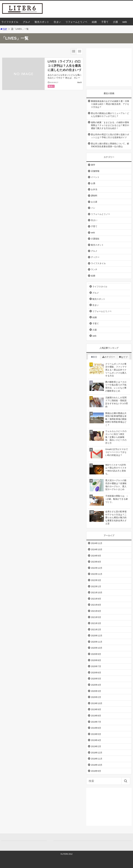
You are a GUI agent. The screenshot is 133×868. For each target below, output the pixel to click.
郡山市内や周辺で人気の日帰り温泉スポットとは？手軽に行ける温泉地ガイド (110, 136)
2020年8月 (96, 660)
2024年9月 (96, 556)
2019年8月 (96, 716)
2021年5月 (96, 617)
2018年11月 (97, 759)
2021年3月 (96, 623)
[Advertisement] (109, 67)
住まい (57, 22)
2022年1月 (96, 586)
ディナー (95, 257)
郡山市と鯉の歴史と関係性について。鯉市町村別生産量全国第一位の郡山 (110, 145)
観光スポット (42, 22)
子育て (105, 22)
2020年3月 (96, 691)
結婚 (94, 22)
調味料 (94, 196)
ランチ (94, 269)
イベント (95, 177)
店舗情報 (95, 171)
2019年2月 (96, 746)
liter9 (79, 82)
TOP (4, 29)
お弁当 (94, 189)
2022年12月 (97, 568)
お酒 (93, 183)
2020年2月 (96, 697)
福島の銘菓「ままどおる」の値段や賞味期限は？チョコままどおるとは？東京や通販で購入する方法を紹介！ (110, 125)
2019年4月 (96, 740)
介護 (115, 22)
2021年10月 (97, 593)
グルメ (26, 22)
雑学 (93, 165)
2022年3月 (96, 580)
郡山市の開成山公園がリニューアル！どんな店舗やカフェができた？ (110, 115)
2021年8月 (96, 605)
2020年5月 (96, 679)
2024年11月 (97, 543)
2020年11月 (97, 642)
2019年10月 (97, 703)
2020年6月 (96, 673)
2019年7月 (96, 722)
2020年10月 (97, 648)
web (125, 22)
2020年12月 (97, 636)
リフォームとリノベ (76, 22)
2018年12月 (97, 753)
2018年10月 (97, 765)
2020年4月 (96, 685)
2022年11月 (97, 574)
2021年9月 (96, 599)
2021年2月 (96, 630)
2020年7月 (96, 666)
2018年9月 (96, 771)
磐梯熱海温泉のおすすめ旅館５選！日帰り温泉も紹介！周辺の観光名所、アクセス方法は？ (110, 104)
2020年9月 (96, 654)
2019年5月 (96, 734)
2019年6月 (96, 728)
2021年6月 (96, 611)
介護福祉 (95, 239)
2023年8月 (96, 562)
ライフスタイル (10, 22)
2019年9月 (96, 709)
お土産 (94, 202)
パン (93, 208)
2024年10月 (97, 549)
